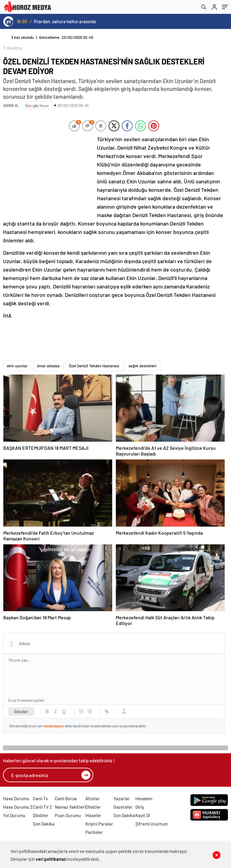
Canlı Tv (40, 798)
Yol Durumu (14, 815)
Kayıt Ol (143, 815)
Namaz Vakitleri (70, 807)
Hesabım (144, 798)
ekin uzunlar (17, 366)
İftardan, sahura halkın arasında (65, 21)
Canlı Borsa (66, 798)
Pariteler (94, 832)
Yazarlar (122, 798)
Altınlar (93, 798)
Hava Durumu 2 (18, 807)
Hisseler (93, 815)
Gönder (21, 711)
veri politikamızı (51, 859)
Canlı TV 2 (42, 807)
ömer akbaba (48, 366)
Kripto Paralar (99, 824)
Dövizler (41, 815)
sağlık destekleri (142, 366)
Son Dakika (44, 824)
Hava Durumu (16, 798)
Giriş (140, 807)
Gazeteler (123, 807)
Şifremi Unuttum (152, 824)
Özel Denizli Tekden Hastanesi (94, 366)
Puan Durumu (68, 815)
